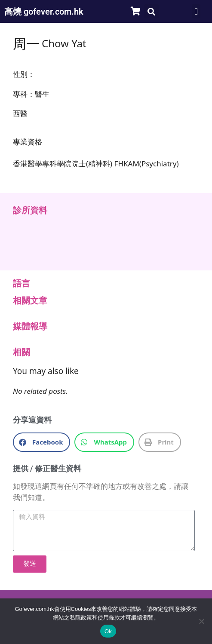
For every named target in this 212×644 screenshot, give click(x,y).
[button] (152, 11)
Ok (108, 631)
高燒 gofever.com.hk (44, 12)
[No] (201, 621)
